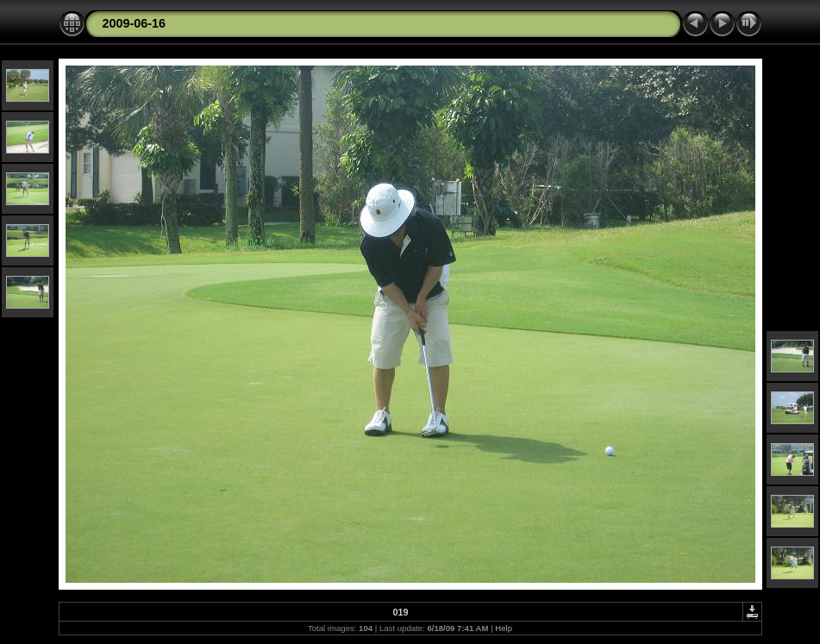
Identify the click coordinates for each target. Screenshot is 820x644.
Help (504, 628)
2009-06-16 (135, 23)
